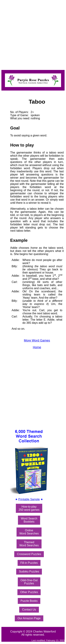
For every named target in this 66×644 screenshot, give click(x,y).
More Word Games (37, 340)
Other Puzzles (29, 592)
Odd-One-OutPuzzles (29, 582)
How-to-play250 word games (29, 508)
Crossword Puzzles (29, 554)
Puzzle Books (29, 601)
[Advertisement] (33, 34)
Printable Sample (29, 499)
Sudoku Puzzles (29, 572)
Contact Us (29, 610)
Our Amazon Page (29, 618)
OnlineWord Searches (29, 532)
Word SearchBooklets (29, 520)
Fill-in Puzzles (29, 563)
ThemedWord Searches (29, 544)
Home (37, 347)
